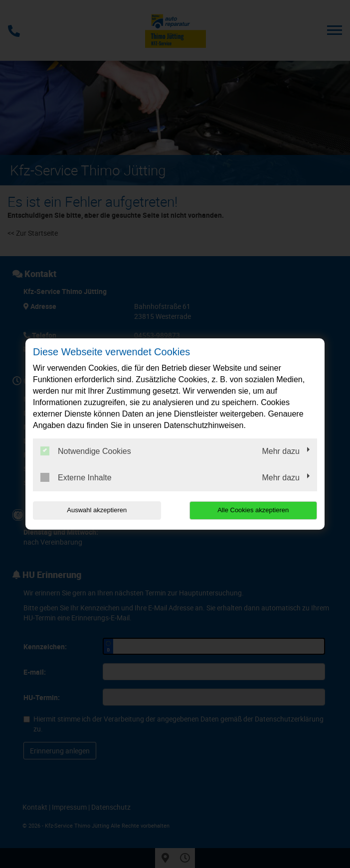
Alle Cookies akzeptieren (253, 510)
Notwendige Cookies (86, 451)
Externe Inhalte (76, 477)
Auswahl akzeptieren (97, 510)
